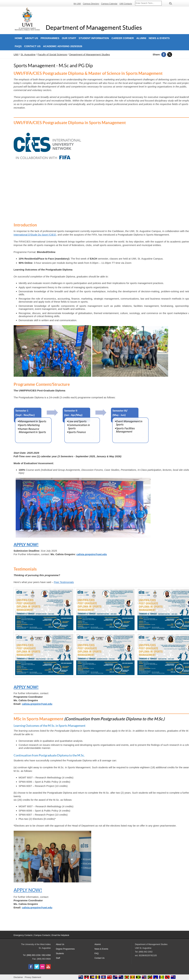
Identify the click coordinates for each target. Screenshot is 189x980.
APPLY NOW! (26, 545)
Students (60, 953)
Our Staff (69, 38)
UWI (16, 54)
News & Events (159, 38)
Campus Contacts (42, 935)
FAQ (97, 953)
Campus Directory (91, 4)
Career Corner (123, 38)
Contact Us (32, 46)
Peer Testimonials (64, 582)
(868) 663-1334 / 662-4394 (39, 955)
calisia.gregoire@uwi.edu (92, 554)
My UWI (77, 4)
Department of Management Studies (94, 28)
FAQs (18, 46)
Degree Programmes (65, 949)
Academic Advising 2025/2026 (63, 46)
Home (19, 38)
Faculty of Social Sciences (52, 54)
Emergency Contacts (23, 935)
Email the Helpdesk (60, 935)
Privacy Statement (33, 977)
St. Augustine (28, 54)
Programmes (50, 38)
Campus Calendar (109, 4)
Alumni (141, 38)
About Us (32, 38)
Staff (58, 958)
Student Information (94, 38)
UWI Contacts (126, 4)
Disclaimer (18, 977)
